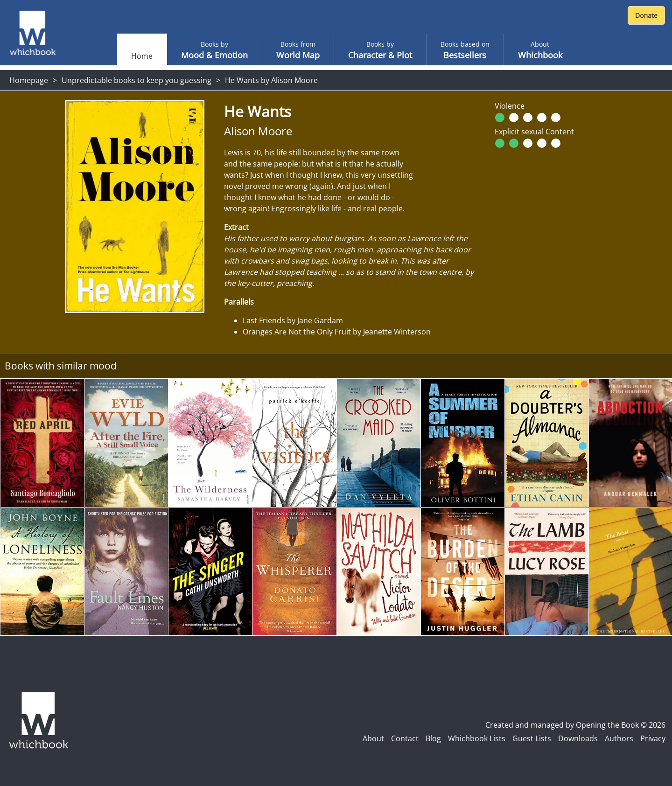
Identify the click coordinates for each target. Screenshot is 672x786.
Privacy (653, 738)
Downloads (578, 738)
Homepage (29, 80)
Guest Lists (532, 738)
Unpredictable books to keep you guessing (136, 80)
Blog (433, 738)
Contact (405, 738)
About (373, 738)
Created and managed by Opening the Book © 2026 (575, 725)
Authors (619, 738)
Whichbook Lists (477, 738)
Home (142, 56)
